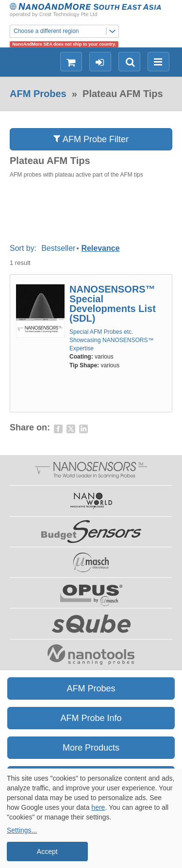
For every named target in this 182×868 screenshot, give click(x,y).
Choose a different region (66, 31)
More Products (91, 748)
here (98, 807)
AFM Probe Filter (91, 139)
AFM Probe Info (91, 718)
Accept (47, 852)
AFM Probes (38, 94)
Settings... (22, 830)
